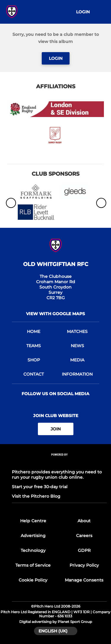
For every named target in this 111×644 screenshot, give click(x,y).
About (84, 521)
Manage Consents (84, 580)
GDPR (84, 550)
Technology (33, 550)
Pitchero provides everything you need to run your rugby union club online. (57, 475)
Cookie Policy (33, 580)
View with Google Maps (55, 314)
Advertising (33, 536)
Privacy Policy (84, 565)
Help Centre (33, 521)
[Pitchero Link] (59, 463)
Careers (84, 536)
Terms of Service (33, 565)
